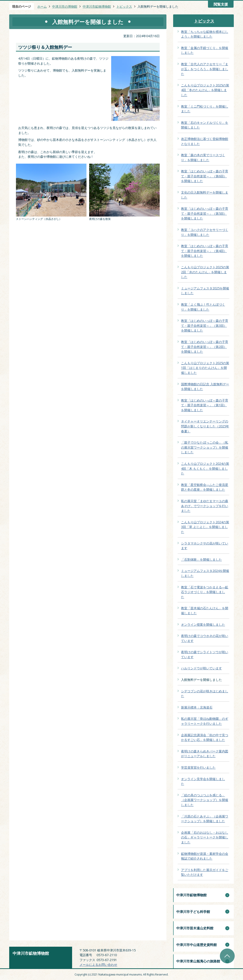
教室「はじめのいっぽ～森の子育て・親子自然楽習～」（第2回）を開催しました (205, 347)
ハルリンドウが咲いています (201, 668)
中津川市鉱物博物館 (97, 6)
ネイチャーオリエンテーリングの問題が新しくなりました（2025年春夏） (205, 426)
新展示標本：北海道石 (197, 707)
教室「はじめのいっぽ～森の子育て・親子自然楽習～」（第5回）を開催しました (205, 213)
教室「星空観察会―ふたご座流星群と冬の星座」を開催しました (205, 487)
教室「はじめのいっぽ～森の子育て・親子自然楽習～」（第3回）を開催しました (205, 325)
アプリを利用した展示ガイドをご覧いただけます (205, 872)
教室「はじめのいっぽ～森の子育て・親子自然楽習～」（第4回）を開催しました (205, 251)
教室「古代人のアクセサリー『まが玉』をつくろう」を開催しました (205, 69)
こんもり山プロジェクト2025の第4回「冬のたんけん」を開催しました (205, 90)
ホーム (42, 6)
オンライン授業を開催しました (203, 624)
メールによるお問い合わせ (98, 965)
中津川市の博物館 (65, 6)
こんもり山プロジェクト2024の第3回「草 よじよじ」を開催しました (205, 527)
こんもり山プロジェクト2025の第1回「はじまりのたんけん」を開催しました (205, 368)
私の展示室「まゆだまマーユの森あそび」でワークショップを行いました (205, 506)
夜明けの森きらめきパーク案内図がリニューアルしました (205, 754)
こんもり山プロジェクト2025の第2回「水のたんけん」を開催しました (205, 272)
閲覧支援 (221, 4)
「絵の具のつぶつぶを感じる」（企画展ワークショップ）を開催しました (205, 800)
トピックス (124, 6)
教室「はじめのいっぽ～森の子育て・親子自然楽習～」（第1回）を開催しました (205, 405)
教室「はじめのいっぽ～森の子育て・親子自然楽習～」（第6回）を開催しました (205, 176)
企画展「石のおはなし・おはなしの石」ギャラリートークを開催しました (205, 837)
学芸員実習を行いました (198, 767)
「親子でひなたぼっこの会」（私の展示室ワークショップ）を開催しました (205, 447)
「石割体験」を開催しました (201, 559)
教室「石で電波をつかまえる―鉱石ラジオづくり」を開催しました (205, 592)
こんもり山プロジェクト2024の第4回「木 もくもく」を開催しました (205, 468)
